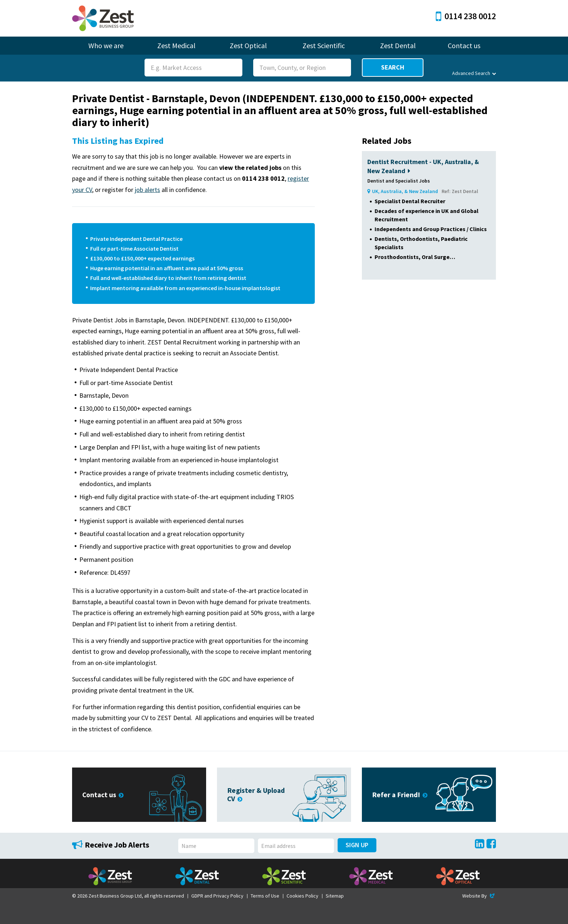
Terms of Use (265, 896)
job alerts (147, 190)
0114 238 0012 (466, 16)
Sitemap (335, 896)
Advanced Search (474, 73)
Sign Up (357, 845)
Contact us (464, 45)
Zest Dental (398, 45)
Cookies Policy (302, 896)
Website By (479, 896)
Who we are (106, 45)
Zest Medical (176, 45)
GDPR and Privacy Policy (217, 896)
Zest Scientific (324, 45)
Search (393, 67)
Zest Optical (248, 45)
